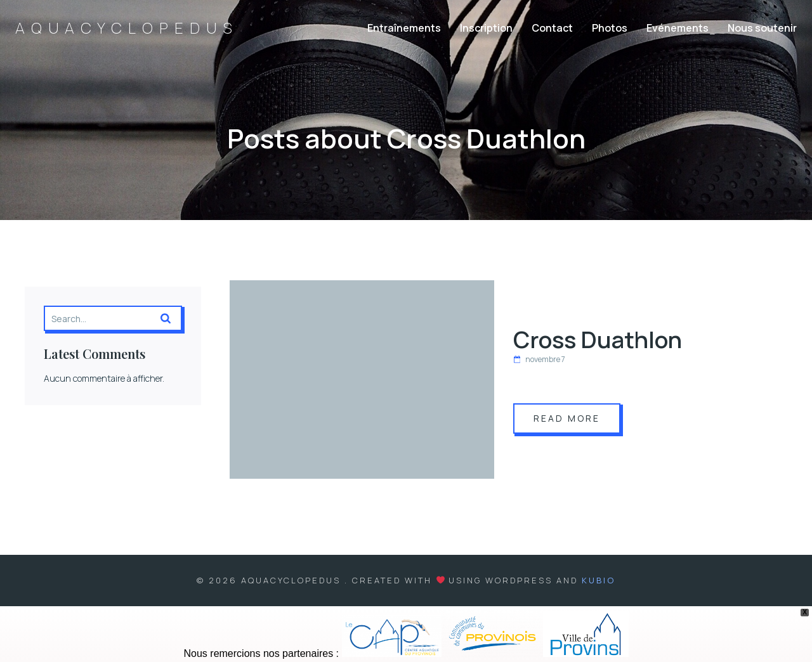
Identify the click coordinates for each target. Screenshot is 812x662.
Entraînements (404, 29)
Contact (552, 29)
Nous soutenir (762, 29)
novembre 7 (539, 360)
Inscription (486, 29)
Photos (610, 29)
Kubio (599, 581)
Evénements (678, 29)
